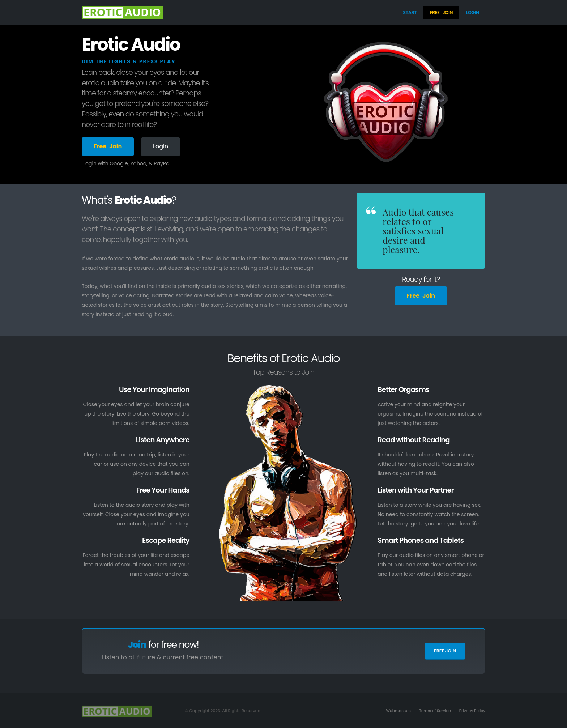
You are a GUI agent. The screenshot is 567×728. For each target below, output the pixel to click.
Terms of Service (433, 711)
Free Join (445, 651)
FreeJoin (441, 12)
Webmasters (394, 711)
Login (472, 12)
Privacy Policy (472, 711)
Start (410, 12)
